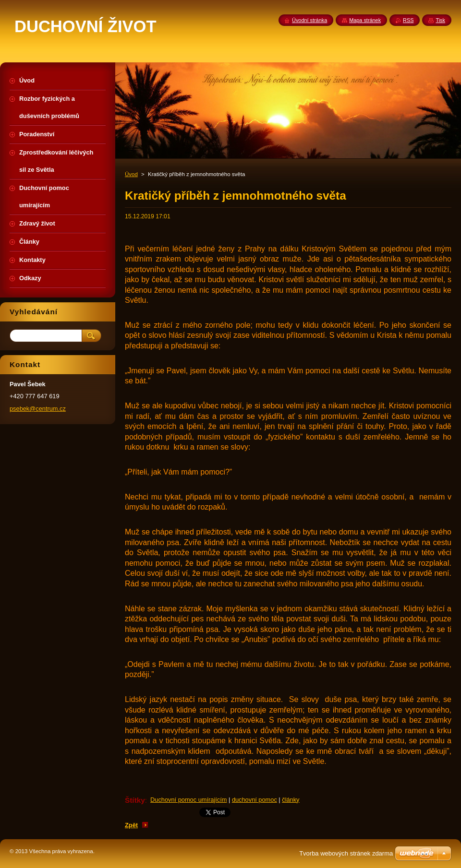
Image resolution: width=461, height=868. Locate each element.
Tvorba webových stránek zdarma (346, 853)
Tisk (440, 20)
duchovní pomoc (255, 800)
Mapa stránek (365, 20)
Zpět (131, 825)
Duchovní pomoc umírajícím (188, 800)
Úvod (131, 174)
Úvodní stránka (309, 20)
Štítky (135, 800)
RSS (408, 20)
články (291, 800)
